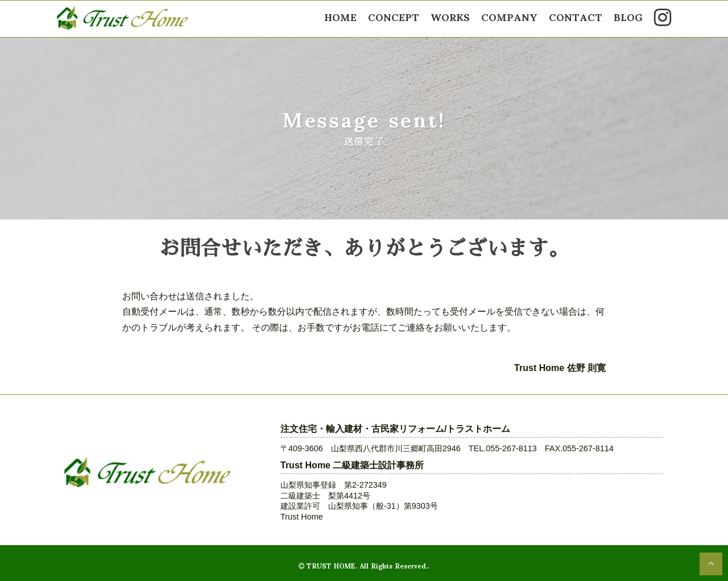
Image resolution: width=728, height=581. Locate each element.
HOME (340, 17)
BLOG (628, 17)
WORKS (450, 17)
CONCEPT (394, 17)
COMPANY (509, 17)
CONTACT (576, 17)
